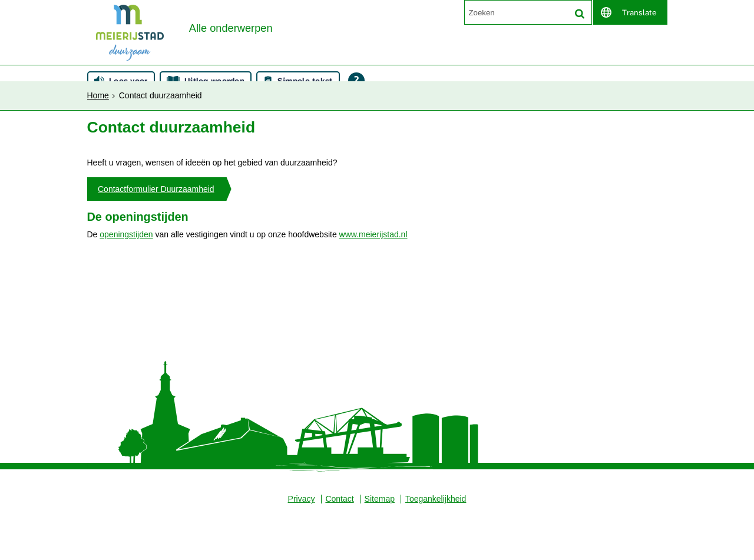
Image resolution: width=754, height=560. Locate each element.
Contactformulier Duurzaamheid (156, 231)
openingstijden (126, 279)
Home (98, 86)
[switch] (630, 12)
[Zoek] (580, 14)
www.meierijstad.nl (373, 279)
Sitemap (380, 545)
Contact (339, 545)
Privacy (300, 545)
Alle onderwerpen (233, 59)
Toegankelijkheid (436, 545)
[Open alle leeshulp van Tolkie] (356, 120)
